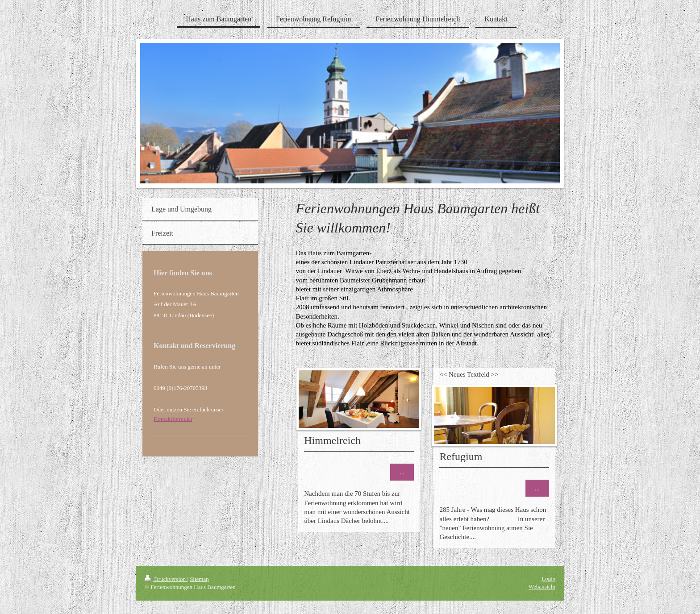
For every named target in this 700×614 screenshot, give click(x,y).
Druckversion (166, 579)
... (402, 472)
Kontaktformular (173, 419)
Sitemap (199, 579)
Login (548, 579)
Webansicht (542, 587)
